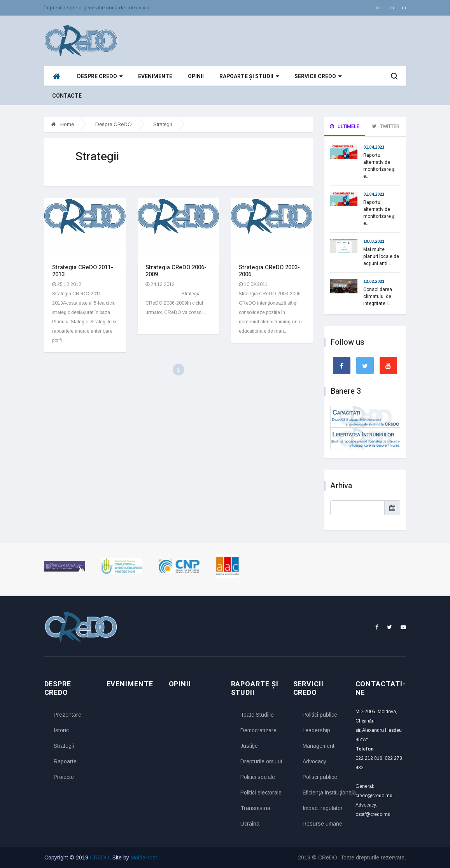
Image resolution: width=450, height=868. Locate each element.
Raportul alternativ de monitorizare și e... (379, 166)
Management (319, 746)
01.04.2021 (374, 147)
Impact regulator (323, 808)
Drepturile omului (261, 761)
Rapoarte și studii (249, 76)
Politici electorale (261, 793)
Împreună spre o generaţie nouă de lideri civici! (98, 8)
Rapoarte (65, 761)
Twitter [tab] (386, 126)
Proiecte (64, 777)
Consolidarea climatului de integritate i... (378, 296)
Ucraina (250, 824)
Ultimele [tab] (345, 126)
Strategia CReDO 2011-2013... (83, 271)
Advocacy (314, 761)
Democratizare (258, 730)
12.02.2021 (374, 281)
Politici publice (320, 715)
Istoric (61, 730)
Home (62, 124)
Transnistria (255, 808)
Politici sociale (258, 777)
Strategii (163, 124)
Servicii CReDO (318, 76)
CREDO (100, 857)
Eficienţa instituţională (323, 793)
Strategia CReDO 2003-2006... (269, 271)
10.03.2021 (374, 241)
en (391, 8)
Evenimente (155, 76)
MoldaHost (144, 857)
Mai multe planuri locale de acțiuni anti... (381, 256)
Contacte (67, 96)
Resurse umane (322, 824)
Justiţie (249, 746)
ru (404, 8)
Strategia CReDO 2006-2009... (176, 271)
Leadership (316, 730)
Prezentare (67, 715)
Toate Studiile (257, 715)
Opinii (196, 76)
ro (378, 8)
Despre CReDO (100, 76)
